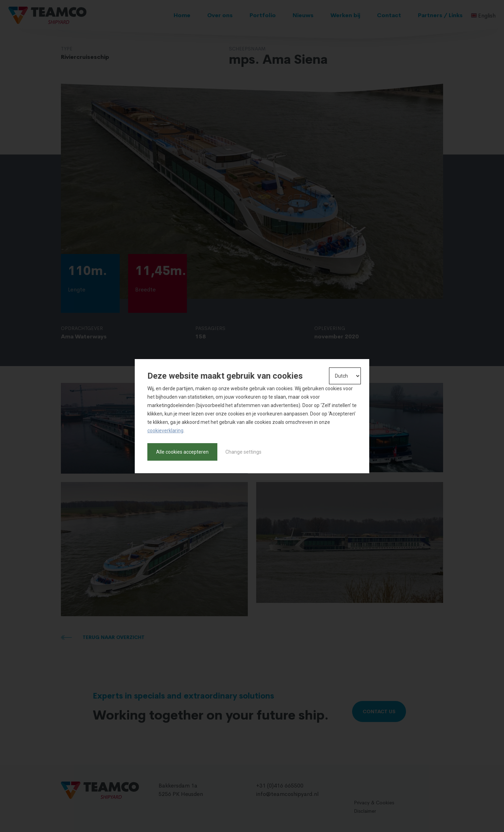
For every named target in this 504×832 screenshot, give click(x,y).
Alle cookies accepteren (182, 452)
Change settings (243, 452)
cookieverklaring (165, 431)
